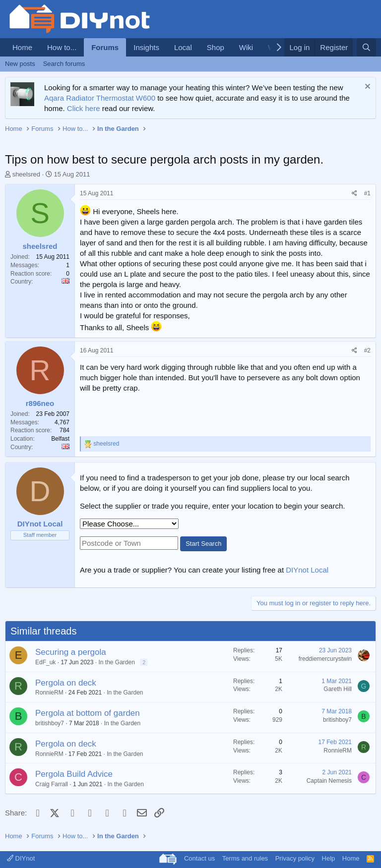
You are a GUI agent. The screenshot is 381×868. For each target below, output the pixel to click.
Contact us (199, 858)
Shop (216, 47)
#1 (367, 193)
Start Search (203, 544)
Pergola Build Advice (74, 774)
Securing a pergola (71, 652)
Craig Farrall (52, 784)
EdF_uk (45, 662)
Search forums (64, 64)
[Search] (366, 47)
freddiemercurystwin (325, 659)
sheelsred (26, 174)
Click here (84, 108)
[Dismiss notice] (366, 87)
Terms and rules (245, 858)
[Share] (354, 194)
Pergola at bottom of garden (88, 713)
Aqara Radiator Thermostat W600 (100, 98)
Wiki (246, 47)
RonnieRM (49, 693)
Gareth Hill (338, 689)
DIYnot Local (307, 570)
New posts (20, 64)
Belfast (60, 439)
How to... (62, 47)
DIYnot (21, 858)
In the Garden (116, 662)
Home (22, 47)
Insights (146, 47)
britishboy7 (50, 723)
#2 (367, 350)
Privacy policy (295, 858)
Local (183, 47)
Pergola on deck (66, 683)
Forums (105, 47)
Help (329, 858)
